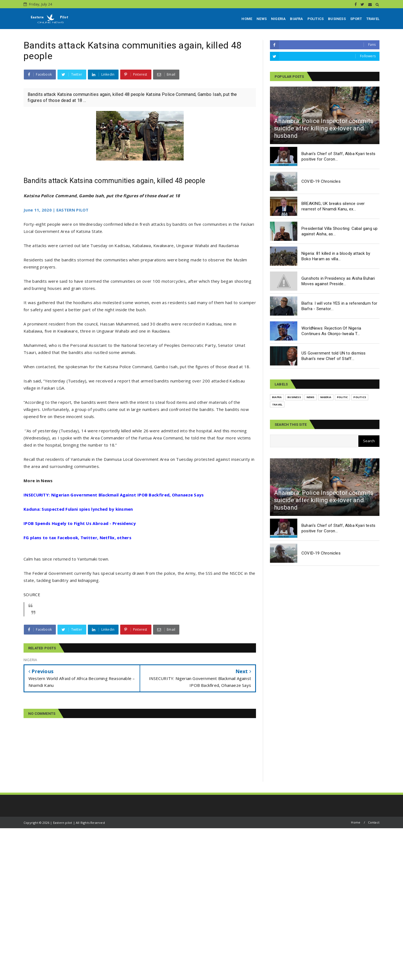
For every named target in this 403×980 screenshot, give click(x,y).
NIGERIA (278, 19)
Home (356, 822)
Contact (374, 822)
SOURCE (32, 595)
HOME (247, 19)
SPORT (356, 19)
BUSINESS (337, 19)
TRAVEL (373, 19)
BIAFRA (296, 19)
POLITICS (316, 19)
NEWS (262, 19)
